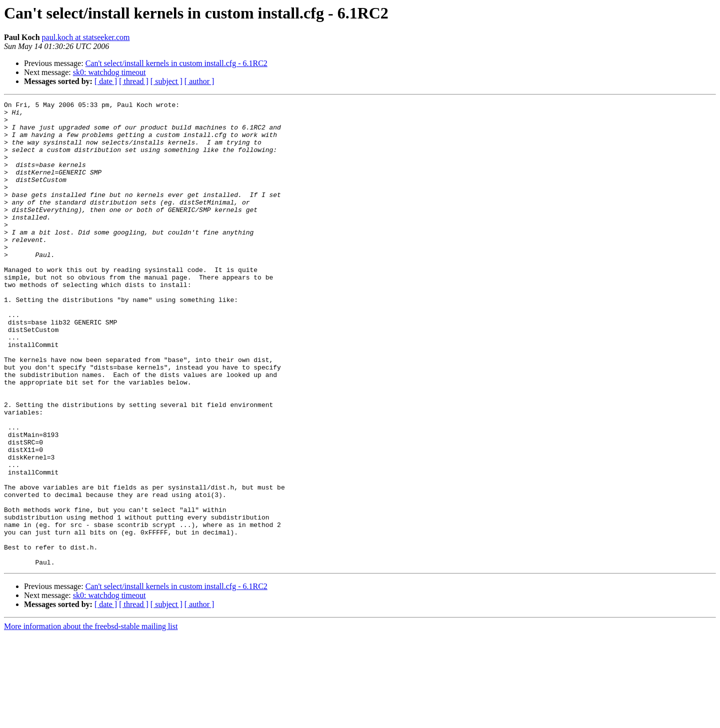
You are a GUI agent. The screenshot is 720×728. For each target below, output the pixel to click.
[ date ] (106, 81)
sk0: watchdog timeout (109, 72)
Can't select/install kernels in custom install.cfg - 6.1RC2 (176, 63)
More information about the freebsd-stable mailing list (91, 719)
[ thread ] (134, 81)
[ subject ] (166, 81)
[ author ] (199, 81)
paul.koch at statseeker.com (86, 37)
